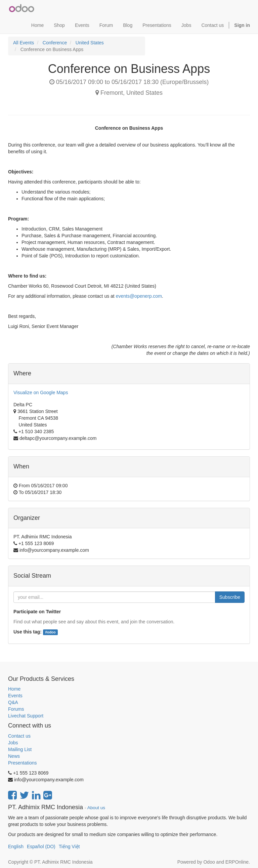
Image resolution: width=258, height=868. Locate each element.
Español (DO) (41, 846)
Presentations (23, 763)
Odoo (209, 862)
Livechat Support (26, 716)
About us (96, 808)
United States (90, 43)
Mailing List (20, 749)
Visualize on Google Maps (41, 392)
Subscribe (230, 597)
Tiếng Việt (69, 846)
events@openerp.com (139, 296)
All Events (24, 43)
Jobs (13, 743)
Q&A (13, 702)
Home (14, 689)
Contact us (19, 736)
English (16, 846)
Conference (55, 43)
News (14, 756)
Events (15, 696)
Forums (16, 709)
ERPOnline (237, 862)
